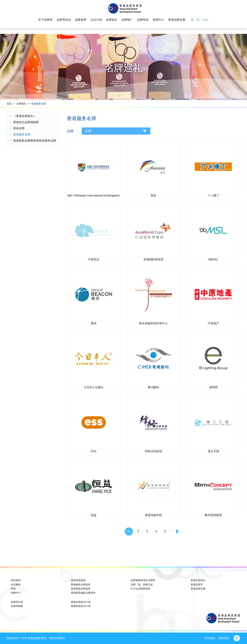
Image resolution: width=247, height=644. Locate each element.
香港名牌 (19, 128)
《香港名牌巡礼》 (25, 116)
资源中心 (158, 20)
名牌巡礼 (112, 20)
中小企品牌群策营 (140, 589)
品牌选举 (81, 20)
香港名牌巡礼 (198, 580)
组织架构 (16, 580)
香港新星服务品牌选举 (83, 593)
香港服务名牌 (39, 104)
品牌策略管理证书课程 (143, 580)
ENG (205, 20)
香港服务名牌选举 (81, 585)
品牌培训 (143, 20)
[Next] (178, 532)
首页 (9, 104)
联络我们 (224, 638)
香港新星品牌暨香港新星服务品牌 (35, 141)
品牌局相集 (17, 606)
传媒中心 (16, 593)
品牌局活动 (64, 20)
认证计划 (96, 20)
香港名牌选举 (78, 580)
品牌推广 (127, 20)
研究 (13, 589)
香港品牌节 (197, 585)
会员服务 (16, 585)
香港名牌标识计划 (81, 602)
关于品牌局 (45, 20)
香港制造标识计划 (81, 606)
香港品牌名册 (177, 20)
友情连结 (210, 638)
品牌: (70, 131)
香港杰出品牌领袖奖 (26, 122)
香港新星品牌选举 (81, 589)
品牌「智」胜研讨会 (142, 585)
